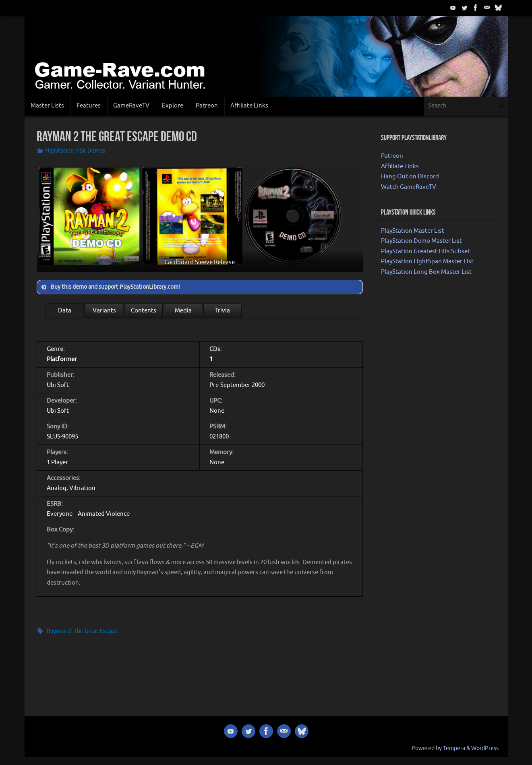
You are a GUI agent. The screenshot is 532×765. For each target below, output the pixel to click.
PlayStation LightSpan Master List (427, 262)
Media (183, 311)
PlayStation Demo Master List (421, 241)
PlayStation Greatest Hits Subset (425, 251)
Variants (104, 311)
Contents (144, 311)
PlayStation (59, 151)
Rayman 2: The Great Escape (82, 631)
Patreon (392, 156)
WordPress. (485, 748)
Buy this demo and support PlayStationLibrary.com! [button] (110, 287)
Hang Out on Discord (410, 177)
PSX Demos (91, 151)
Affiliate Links (400, 166)
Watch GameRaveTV (409, 187)
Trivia (223, 311)
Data (65, 311)
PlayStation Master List (413, 231)
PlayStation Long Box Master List (426, 272)
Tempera (454, 748)
